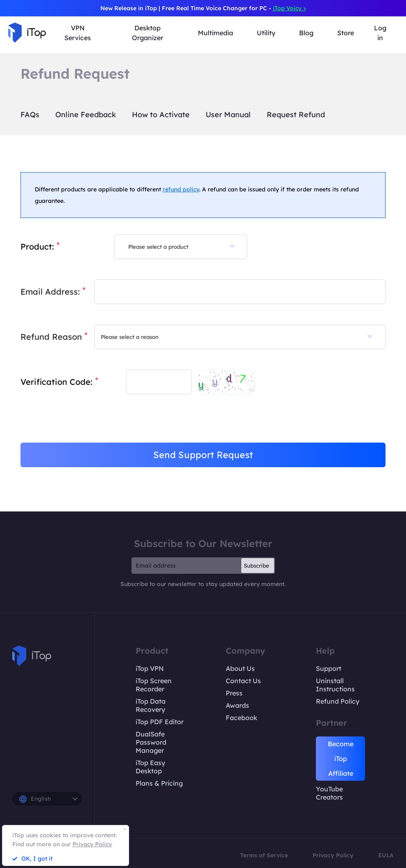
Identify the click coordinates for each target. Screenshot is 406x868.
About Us (240, 668)
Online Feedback (86, 115)
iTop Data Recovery (151, 705)
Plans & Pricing (159, 783)
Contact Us (243, 681)
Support (329, 668)
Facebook (242, 718)
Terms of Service (264, 855)
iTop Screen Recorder (154, 685)
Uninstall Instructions (335, 685)
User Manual (228, 115)
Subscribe (256, 566)
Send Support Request (203, 455)
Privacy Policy (333, 855)
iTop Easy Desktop (150, 767)
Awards (237, 705)
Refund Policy (338, 701)
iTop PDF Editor (160, 722)
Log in (380, 33)
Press (234, 693)
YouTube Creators (329, 793)
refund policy (181, 189)
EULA (386, 855)
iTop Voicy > (289, 8)
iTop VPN (150, 668)
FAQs (30, 115)
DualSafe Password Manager (151, 742)
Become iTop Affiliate (341, 759)
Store (346, 33)
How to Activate (161, 115)
